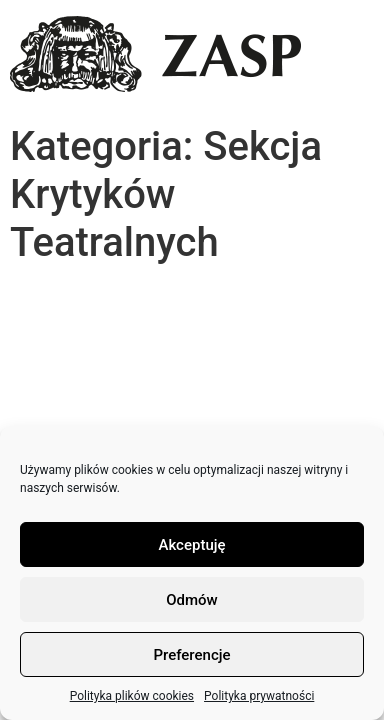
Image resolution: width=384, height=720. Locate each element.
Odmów (192, 600)
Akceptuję (191, 545)
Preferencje (191, 655)
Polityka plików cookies (132, 696)
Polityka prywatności (259, 696)
